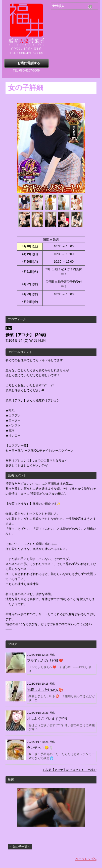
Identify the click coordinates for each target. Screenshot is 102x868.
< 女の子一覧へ (20, 847)
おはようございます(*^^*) (47, 718)
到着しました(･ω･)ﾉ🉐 (45, 690)
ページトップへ (86, 859)
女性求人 (58, 6)
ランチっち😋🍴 (40, 748)
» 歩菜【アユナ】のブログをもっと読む (70, 770)
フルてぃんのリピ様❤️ (45, 661)
